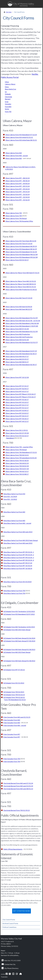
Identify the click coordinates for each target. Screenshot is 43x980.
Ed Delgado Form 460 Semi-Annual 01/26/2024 (19, 638)
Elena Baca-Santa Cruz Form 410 (14, 494)
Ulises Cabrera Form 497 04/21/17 (17, 416)
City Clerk (9, 12)
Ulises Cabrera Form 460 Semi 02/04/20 (19, 307)
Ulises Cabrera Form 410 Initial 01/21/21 (19, 137)
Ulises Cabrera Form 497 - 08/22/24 (17, 178)
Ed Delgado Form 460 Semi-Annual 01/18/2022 (19, 661)
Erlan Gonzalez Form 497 (12, 734)
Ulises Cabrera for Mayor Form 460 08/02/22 (21, 284)
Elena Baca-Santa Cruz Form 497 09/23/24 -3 (19, 558)
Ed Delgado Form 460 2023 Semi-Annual (17, 652)
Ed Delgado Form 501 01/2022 (14, 683)
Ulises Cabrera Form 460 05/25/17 (17, 359)
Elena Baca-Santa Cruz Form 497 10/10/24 (18, 566)
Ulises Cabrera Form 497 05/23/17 (17, 402)
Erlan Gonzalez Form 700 (12, 759)
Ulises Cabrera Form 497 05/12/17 (17, 408)
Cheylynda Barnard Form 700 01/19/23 (16, 810)
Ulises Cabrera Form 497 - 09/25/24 (17, 192)
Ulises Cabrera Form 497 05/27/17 (17, 391)
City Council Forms (9, 920)
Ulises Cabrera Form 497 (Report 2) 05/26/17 (21, 397)
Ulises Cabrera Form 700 (14, 213)
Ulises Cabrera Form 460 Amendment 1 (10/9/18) (22, 326)
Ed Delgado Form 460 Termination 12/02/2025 (19, 627)
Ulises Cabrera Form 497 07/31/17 (17, 386)
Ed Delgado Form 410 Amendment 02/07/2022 (19, 614)
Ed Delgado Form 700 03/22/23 (14, 695)
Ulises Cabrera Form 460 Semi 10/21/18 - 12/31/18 (23, 321)
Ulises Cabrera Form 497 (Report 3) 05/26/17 (21, 394)
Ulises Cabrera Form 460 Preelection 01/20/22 (21, 289)
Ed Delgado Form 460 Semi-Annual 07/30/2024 (19, 641)
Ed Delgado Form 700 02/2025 (14, 692)
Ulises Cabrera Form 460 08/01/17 (17, 362)
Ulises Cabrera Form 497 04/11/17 (17, 421)
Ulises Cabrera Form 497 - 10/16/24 (17, 200)
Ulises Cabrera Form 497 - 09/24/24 (17, 189)
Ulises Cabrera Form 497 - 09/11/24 (17, 186)
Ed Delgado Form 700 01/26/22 (14, 697)
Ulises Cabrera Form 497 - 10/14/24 (17, 197)
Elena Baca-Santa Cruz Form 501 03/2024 (17, 582)
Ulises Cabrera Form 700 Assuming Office (19, 221)
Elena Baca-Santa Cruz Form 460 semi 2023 (18, 532)
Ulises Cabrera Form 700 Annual (16, 218)
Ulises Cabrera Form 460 (14, 153)
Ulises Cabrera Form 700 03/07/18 (17, 469)
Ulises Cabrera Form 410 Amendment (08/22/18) (21, 254)
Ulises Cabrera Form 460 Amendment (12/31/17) (21, 342)
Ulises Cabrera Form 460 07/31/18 (17, 329)
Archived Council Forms (10, 923)
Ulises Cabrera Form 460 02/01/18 (17, 340)
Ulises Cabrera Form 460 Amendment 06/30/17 (21, 354)
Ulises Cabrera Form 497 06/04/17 (17, 389)
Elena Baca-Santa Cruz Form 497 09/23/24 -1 (19, 552)
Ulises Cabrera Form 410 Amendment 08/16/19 (21, 249)
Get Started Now (21, 911)
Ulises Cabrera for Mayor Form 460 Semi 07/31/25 (22, 273)
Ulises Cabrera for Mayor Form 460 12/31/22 (21, 281)
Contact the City (10, 964)
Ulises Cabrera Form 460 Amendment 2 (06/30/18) (22, 323)
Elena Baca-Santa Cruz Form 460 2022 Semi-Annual (20, 540)
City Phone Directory (11, 968)
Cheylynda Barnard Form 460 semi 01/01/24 (18, 786)
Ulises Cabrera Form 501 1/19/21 (17, 430)
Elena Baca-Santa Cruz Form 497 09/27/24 (18, 563)
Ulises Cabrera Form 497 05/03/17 (17, 413)
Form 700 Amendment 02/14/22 (15, 700)
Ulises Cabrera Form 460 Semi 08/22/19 (19, 309)
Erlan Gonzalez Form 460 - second (15, 725)
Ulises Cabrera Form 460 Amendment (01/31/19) (21, 318)
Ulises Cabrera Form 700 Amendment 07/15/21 (21, 452)
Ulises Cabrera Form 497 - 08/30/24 (17, 181)
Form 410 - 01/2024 (10, 496)
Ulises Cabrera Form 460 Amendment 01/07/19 (21, 351)
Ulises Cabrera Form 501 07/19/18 (17, 433)
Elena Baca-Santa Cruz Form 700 (14, 591)
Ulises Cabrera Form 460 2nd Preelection (19, 337)
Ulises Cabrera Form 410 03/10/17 (17, 260)
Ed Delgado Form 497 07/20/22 (14, 670)
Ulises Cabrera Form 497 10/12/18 (17, 377)
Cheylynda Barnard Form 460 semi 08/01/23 (18, 789)
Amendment (10, 438)
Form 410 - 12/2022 (10, 499)
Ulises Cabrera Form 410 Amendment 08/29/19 (21, 246)
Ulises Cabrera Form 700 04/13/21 (17, 455)
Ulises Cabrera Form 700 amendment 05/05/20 (21, 458)
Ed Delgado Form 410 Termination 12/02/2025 (19, 611)
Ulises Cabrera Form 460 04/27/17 (17, 356)
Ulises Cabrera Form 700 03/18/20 (17, 461)
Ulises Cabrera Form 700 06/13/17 (17, 471)
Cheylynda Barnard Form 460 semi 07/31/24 (18, 783)
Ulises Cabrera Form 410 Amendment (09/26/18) (21, 257)
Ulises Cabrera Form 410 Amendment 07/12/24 (21, 135)
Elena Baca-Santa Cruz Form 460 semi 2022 (18, 543)
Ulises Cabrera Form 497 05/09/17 (17, 410)
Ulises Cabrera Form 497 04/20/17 (17, 419)
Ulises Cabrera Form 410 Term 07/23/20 (19, 244)
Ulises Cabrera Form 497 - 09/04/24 (17, 184)
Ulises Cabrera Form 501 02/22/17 (17, 436)
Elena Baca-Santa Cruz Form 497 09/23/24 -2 (19, 555)
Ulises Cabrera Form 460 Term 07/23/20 (19, 298)
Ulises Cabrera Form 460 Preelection (18, 334)
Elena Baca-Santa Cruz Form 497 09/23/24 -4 (19, 560)
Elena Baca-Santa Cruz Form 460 (14, 512)
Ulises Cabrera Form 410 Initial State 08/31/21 (21, 140)
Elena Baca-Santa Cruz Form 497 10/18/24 (18, 568)
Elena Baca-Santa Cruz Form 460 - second (17, 523)
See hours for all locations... (10, 955)
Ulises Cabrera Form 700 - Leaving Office (19, 447)
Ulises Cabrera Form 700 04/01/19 (17, 463)
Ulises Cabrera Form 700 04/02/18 (17, 466)
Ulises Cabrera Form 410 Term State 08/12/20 (21, 241)
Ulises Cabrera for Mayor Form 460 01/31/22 (21, 287)
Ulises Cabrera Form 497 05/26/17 (17, 400)
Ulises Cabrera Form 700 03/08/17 (17, 474)
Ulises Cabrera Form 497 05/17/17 (17, 405)
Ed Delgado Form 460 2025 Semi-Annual (17, 630)
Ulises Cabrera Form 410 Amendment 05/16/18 (21, 252)
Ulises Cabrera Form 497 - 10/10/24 (17, 194)
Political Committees (9, 927)
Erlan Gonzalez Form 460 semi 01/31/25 (17, 717)
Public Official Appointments (13, 849)
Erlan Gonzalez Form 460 (12, 720)
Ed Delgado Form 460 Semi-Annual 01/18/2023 (19, 650)
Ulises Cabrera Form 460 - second (16, 156)
